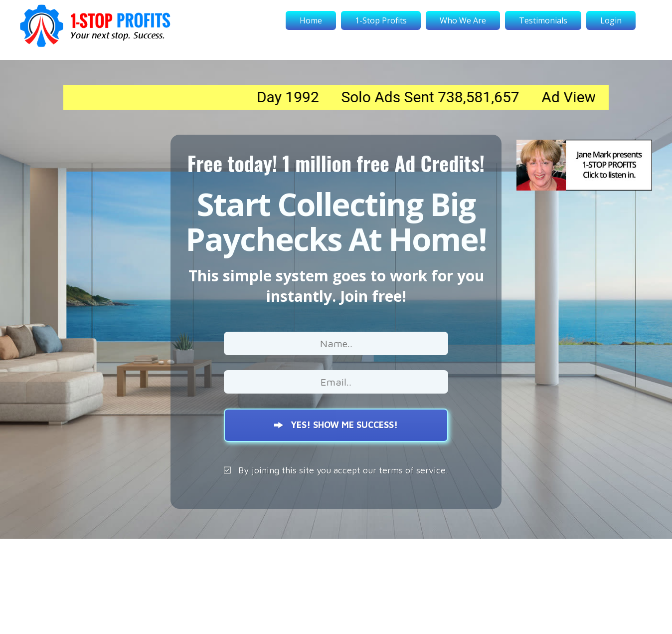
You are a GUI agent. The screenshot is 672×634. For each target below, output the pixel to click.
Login (611, 20)
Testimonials (543, 20)
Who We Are (463, 20)
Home (311, 20)
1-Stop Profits (381, 20)
